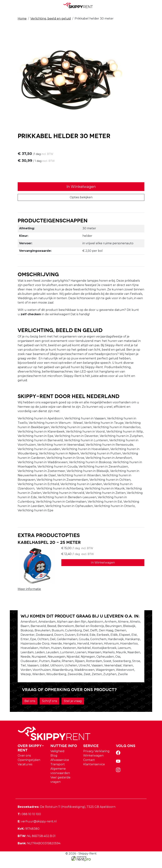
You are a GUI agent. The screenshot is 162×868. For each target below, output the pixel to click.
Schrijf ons (50, 707)
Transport (58, 771)
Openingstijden (29, 766)
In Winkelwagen (81, 187)
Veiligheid (57, 758)
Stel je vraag (73, 707)
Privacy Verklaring (96, 758)
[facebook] (119, 760)
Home (22, 19)
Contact (89, 766)
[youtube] (119, 769)
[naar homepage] (80, 5)
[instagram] (119, 778)
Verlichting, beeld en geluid (51, 19)
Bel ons (30, 707)
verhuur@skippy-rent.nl (37, 828)
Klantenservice (94, 771)
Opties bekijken (81, 198)
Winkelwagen (93, 762)
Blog (54, 762)
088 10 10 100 (29, 821)
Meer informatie (29, 590)
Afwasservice (60, 766)
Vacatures (25, 771)
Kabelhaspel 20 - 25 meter (49, 543)
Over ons (24, 762)
